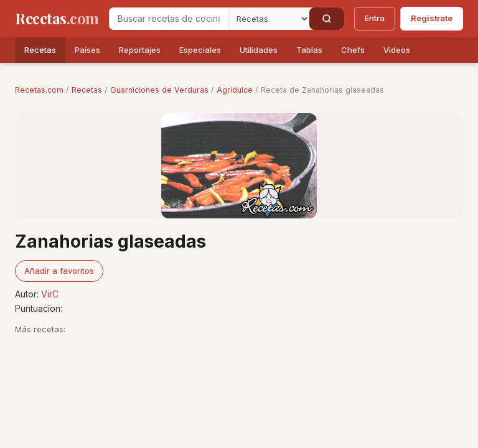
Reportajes (140, 50)
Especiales (200, 50)
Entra (375, 18)
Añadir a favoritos (59, 271)
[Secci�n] (269, 19)
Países (87, 50)
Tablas (309, 50)
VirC (50, 294)
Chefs (353, 50)
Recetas (40, 50)
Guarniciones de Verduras (159, 90)
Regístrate (432, 18)
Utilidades (259, 50)
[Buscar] (327, 19)
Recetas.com (39, 90)
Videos (397, 50)
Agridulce (235, 90)
